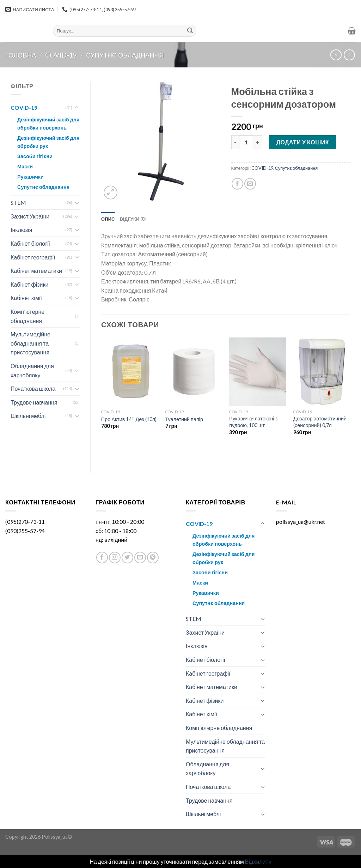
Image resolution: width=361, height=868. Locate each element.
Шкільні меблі (28, 416)
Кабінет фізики (29, 284)
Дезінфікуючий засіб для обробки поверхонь (48, 124)
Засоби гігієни (35, 156)
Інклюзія (21, 230)
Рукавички (30, 177)
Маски (25, 166)
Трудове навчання (34, 402)
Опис (108, 219)
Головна (21, 55)
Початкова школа (33, 388)
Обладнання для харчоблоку (32, 370)
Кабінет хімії (26, 298)
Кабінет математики (36, 271)
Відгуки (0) (133, 219)
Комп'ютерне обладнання (27, 316)
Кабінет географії (33, 257)
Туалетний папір (184, 419)
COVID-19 (61, 55)
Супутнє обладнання (125, 55)
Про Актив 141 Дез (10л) (129, 419)
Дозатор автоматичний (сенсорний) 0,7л (320, 422)
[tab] (108, 219)
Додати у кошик (303, 142)
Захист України (30, 216)
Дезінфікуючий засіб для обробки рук (48, 142)
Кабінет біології (30, 243)
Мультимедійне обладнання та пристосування (30, 343)
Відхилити (258, 861)
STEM (18, 202)
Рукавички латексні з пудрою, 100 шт (253, 422)
